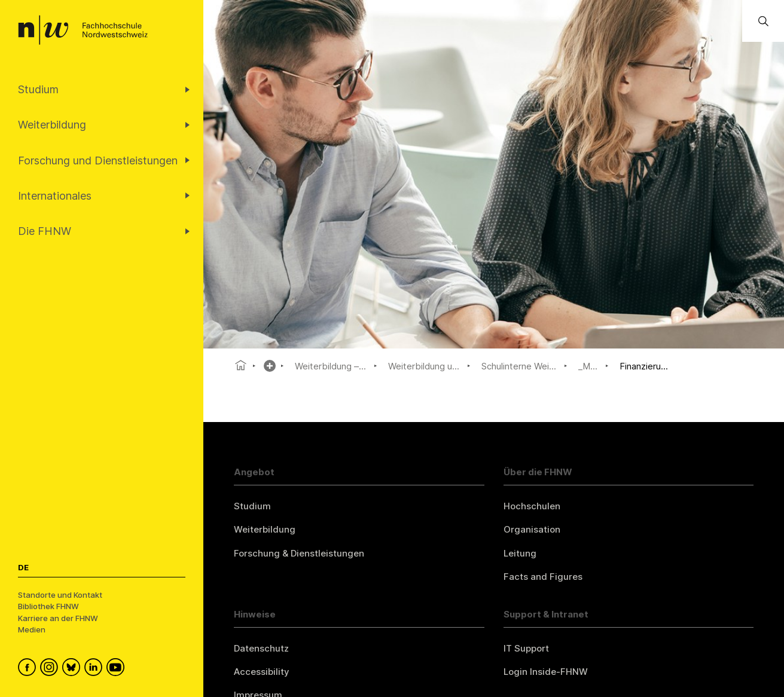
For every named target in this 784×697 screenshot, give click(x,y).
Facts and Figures (543, 577)
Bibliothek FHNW (48, 606)
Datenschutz (261, 648)
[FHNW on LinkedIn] (95, 669)
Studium (252, 506)
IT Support (526, 648)
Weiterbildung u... (424, 366)
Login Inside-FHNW (546, 672)
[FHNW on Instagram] (51, 669)
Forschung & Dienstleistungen (299, 553)
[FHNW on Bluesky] (73, 669)
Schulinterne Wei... (519, 366)
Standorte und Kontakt (60, 595)
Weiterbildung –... (330, 366)
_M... (588, 366)
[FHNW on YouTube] (118, 669)
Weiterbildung (265, 529)
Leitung (520, 553)
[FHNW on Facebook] (29, 669)
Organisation (532, 529)
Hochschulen (532, 506)
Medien (32, 629)
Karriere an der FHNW (58, 618)
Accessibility (262, 672)
